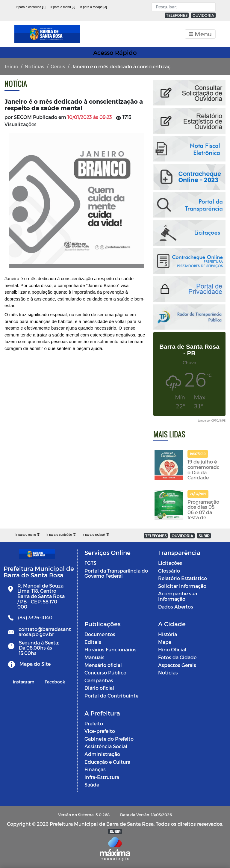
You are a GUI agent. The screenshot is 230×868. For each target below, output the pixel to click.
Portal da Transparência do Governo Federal (116, 573)
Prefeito (94, 723)
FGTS (90, 563)
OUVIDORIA (203, 15)
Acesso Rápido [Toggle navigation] (115, 52)
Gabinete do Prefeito (109, 739)
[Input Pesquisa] (182, 7)
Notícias (34, 66)
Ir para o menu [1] (28, 535)
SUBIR (204, 536)
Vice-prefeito (100, 731)
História (168, 634)
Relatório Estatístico (183, 578)
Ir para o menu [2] (63, 7)
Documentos (100, 634)
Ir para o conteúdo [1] (31, 7)
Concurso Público (105, 672)
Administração (102, 754)
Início (12, 66)
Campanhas (99, 680)
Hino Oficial (172, 649)
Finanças (95, 769)
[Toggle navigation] (200, 34)
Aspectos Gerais (177, 665)
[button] (211, 7)
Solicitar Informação (182, 586)
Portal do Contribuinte (111, 696)
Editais (93, 642)
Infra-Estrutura (102, 777)
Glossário (169, 571)
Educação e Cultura (107, 762)
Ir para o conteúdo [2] (61, 535)
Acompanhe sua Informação (178, 596)
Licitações (170, 563)
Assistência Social (106, 746)
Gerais (58, 66)
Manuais (94, 657)
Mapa (165, 642)
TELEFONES (177, 15)
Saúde (92, 785)
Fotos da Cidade (177, 657)
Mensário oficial (103, 665)
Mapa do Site (35, 664)
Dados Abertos (176, 607)
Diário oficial (99, 688)
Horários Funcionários (111, 649)
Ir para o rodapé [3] (94, 7)
